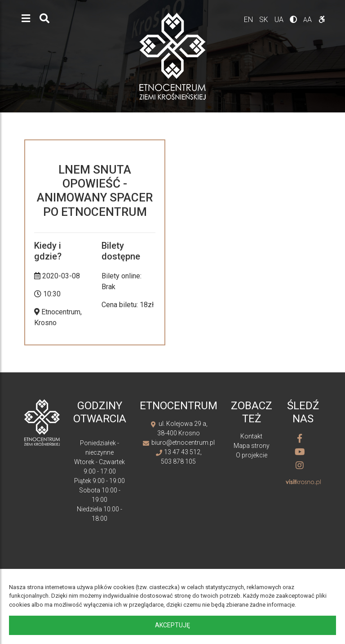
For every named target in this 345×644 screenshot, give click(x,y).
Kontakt (251, 436)
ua (280, 20)
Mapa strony (252, 446)
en (249, 20)
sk (265, 20)
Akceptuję (172, 625)
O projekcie (252, 455)
